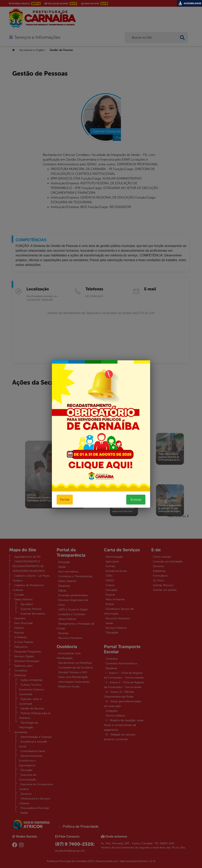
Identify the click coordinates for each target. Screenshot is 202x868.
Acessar (136, 500)
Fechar (65, 500)
